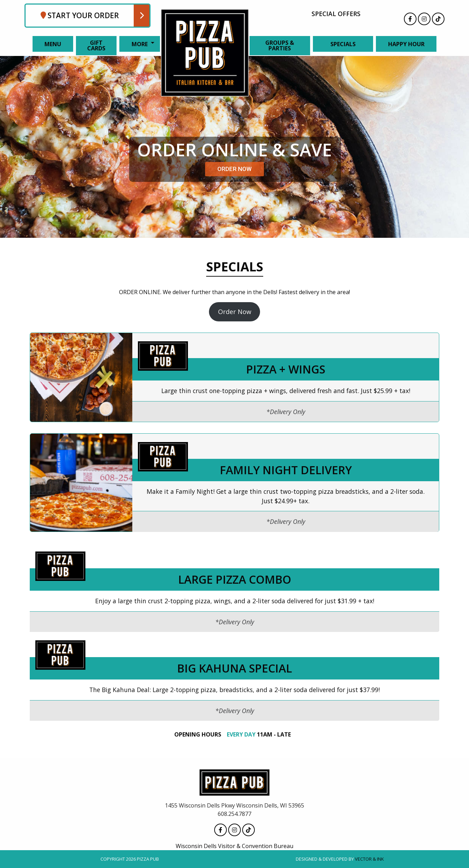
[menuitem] (51, 44)
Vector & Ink (369, 859)
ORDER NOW (234, 169)
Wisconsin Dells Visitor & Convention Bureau (234, 846)
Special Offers (336, 14)
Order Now (235, 312)
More (140, 44)
